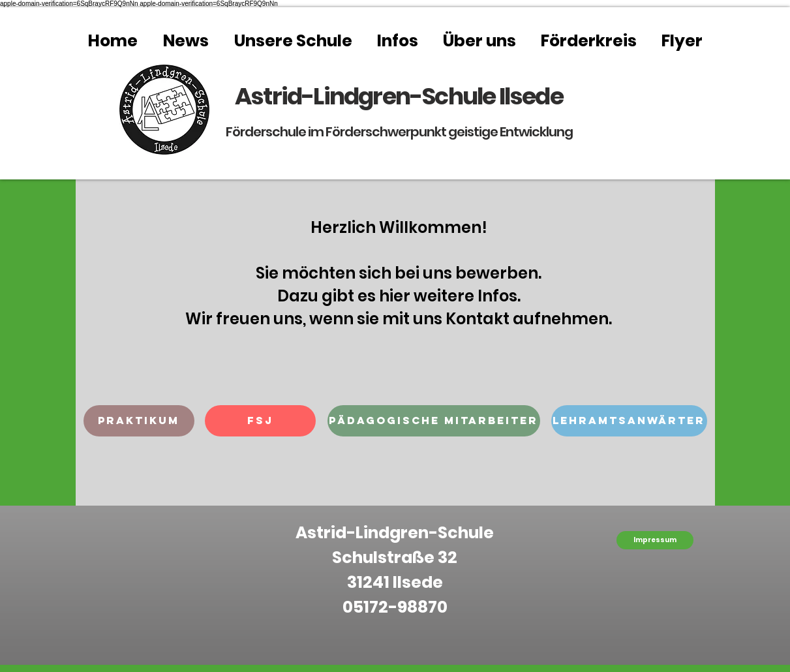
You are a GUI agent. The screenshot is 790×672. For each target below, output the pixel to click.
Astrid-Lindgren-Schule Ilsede (399, 96)
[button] (139, 421)
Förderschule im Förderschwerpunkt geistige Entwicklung (399, 132)
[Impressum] (655, 540)
